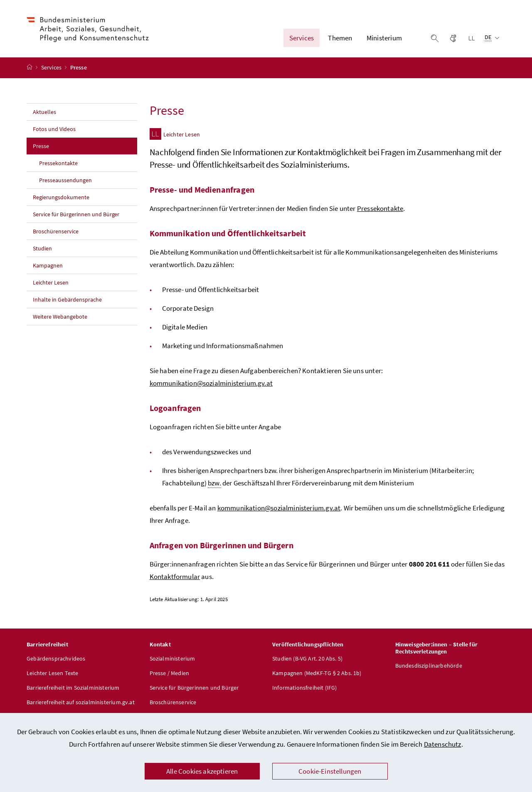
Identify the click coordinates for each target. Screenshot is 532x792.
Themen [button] (340, 38)
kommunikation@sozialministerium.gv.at (211, 383)
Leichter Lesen (51, 282)
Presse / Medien (170, 673)
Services (52, 68)
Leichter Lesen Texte (53, 673)
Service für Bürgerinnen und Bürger (76, 214)
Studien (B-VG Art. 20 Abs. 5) (307, 658)
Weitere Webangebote (60, 317)
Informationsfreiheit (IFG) (305, 688)
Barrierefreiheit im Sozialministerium (73, 688)
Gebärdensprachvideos (56, 658)
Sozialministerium (172, 658)
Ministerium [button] (384, 38)
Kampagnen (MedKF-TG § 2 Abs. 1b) (317, 673)
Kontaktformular (175, 577)
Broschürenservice (56, 231)
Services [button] (302, 38)
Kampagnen (48, 265)
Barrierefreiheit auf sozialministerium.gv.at (81, 702)
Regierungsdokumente (61, 197)
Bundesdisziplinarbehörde (429, 666)
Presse (59, 146)
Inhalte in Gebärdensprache (67, 299)
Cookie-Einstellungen (330, 771)
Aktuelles (44, 112)
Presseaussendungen (65, 180)
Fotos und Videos (54, 129)
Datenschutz (443, 744)
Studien (42, 248)
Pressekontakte (58, 163)
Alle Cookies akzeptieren (202, 771)
